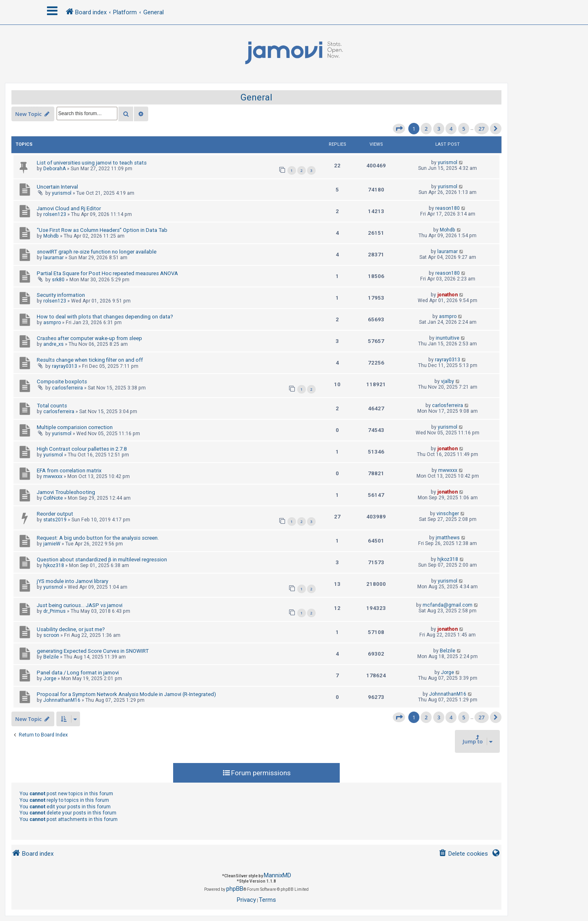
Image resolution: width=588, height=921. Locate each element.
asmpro (52, 323)
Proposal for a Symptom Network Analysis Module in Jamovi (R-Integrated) (126, 694)
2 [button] (426, 129)
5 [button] (464, 129)
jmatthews (448, 538)
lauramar (53, 258)
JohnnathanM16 (62, 700)
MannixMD (277, 875)
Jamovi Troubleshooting (66, 492)
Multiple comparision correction (75, 427)
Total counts (52, 406)
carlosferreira (67, 388)
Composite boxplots (62, 382)
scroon (51, 635)
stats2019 (55, 520)
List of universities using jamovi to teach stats (92, 163)
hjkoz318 (54, 565)
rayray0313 (65, 366)
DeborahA (55, 169)
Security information (61, 295)
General (256, 97)
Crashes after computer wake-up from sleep (89, 338)
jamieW (52, 544)
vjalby (448, 381)
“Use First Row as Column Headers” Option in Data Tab (102, 230)
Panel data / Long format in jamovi (78, 673)
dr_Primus (55, 611)
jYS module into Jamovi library (72, 581)
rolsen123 (55, 214)
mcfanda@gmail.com (448, 605)
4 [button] (451, 129)
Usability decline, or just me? (71, 629)
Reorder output (55, 514)
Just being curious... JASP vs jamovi (80, 605)
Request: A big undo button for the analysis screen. (98, 538)
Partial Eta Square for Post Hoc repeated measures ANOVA (107, 273)
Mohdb (51, 236)
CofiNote (53, 498)
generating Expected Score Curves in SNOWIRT (93, 651)
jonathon (448, 295)
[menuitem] (463, 854)
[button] (399, 129)
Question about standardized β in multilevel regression (102, 559)
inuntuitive (448, 338)
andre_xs (53, 344)
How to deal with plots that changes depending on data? (105, 317)
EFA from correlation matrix (69, 471)
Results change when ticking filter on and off (90, 360)
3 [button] (439, 129)
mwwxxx (53, 476)
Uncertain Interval (57, 187)
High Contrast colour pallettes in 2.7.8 (82, 449)
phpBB (235, 889)
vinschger (448, 514)
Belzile (51, 657)
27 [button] (482, 129)
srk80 (58, 280)
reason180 (448, 208)
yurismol (448, 162)
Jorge (50, 679)
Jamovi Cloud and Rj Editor (69, 208)
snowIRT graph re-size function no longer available (97, 252)
